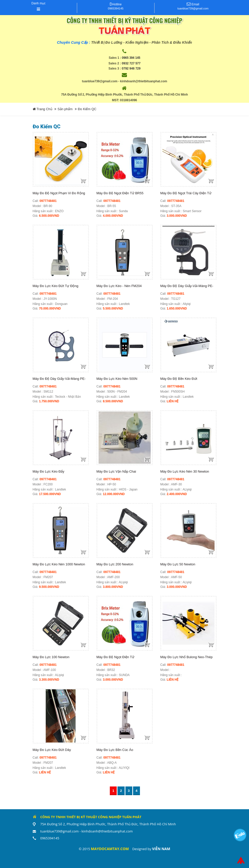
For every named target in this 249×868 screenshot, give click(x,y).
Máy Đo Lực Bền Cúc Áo (115, 750)
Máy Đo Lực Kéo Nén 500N (117, 379)
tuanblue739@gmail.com (193, 8)
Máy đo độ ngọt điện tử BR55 (120, 193)
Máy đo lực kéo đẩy (49, 471)
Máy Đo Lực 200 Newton (115, 564)
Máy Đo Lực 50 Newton (178, 564)
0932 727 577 (131, 63)
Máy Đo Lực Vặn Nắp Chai (116, 471)
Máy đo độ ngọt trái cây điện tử (186, 193)
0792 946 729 (131, 68)
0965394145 (116, 8)
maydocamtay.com (110, 849)
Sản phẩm (65, 109)
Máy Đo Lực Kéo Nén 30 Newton (185, 471)
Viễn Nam (161, 849)
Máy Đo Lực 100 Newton (51, 657)
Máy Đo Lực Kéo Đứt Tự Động (56, 286)
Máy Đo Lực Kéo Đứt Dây (52, 750)
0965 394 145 (131, 58)
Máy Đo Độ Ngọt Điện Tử (115, 657)
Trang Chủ (43, 109)
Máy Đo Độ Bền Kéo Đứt (179, 379)
